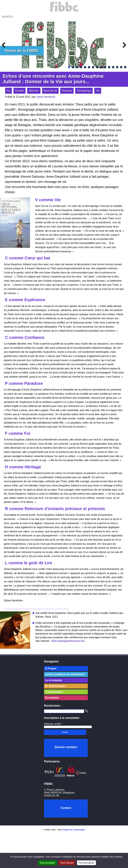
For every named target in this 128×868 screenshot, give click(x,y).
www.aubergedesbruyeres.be (68, 641)
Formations (52, 698)
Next (123, 45)
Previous (5, 45)
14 (121, 67)
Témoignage (84, 91)
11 (109, 67)
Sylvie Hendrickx (46, 97)
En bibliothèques (55, 686)
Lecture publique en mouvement (65, 674)
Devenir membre (66, 747)
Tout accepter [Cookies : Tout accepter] (47, 863)
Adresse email (53, 724)
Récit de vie (50, 91)
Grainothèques (54, 692)
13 (117, 67)
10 (105, 67)
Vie (98, 91)
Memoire (34, 91)
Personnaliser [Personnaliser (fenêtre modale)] (87, 863)
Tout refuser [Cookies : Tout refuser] (67, 863)
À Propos (51, 668)
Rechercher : (53, 706)
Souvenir (67, 91)
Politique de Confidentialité (74, 830)
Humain (20, 91)
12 (113, 67)
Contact (66, 808)
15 (125, 67)
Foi (9, 91)
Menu (8, 17)
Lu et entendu (53, 680)
